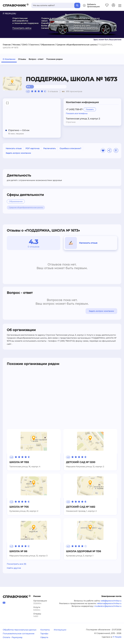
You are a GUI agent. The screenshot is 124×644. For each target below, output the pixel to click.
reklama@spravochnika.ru (109, 603)
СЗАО (25, 45)
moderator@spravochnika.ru (108, 606)
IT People (117, 637)
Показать (90, 109)
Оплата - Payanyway (13, 637)
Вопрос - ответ (36, 59)
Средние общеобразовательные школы (77, 45)
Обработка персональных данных (19, 630)
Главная (7, 45)
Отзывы (22, 59)
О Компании (9, 59)
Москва (16, 45)
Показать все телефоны (77, 113)
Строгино (34, 45)
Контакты (45, 630)
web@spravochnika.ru (111, 601)
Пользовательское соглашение (19, 634)
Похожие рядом (54, 59)
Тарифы (44, 634)
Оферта (44, 637)
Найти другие (14, 568)
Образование (48, 45)
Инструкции (60, 630)
